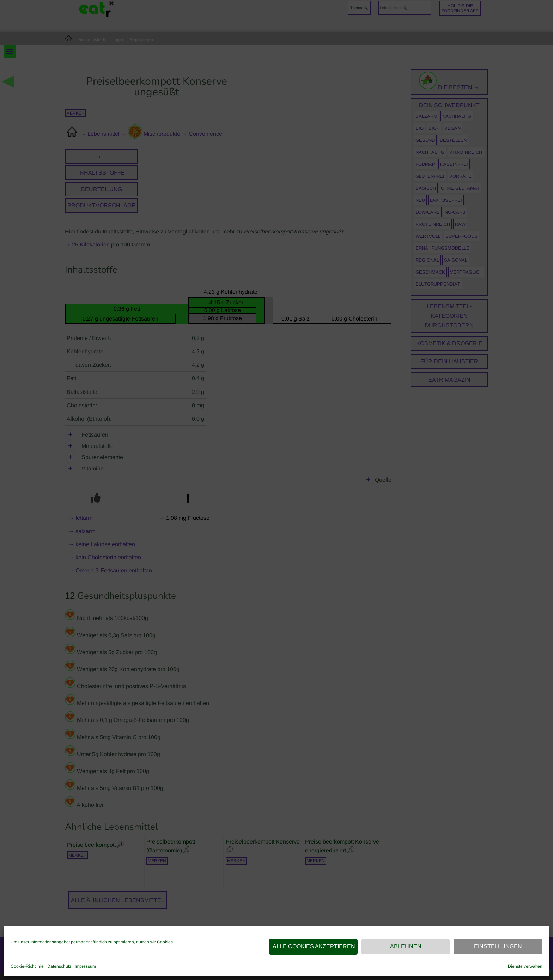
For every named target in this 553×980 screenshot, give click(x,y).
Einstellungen (498, 946)
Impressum (85, 966)
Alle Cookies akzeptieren (314, 946)
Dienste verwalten (525, 966)
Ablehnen (406, 946)
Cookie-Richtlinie (27, 966)
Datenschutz (59, 966)
